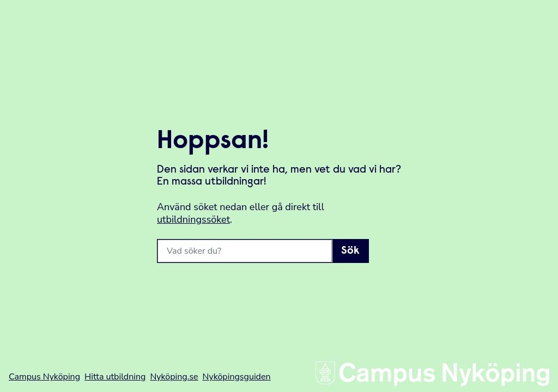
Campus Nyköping (44, 377)
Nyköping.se (174, 377)
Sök (350, 251)
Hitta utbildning (115, 377)
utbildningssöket (193, 219)
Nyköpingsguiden (237, 377)
